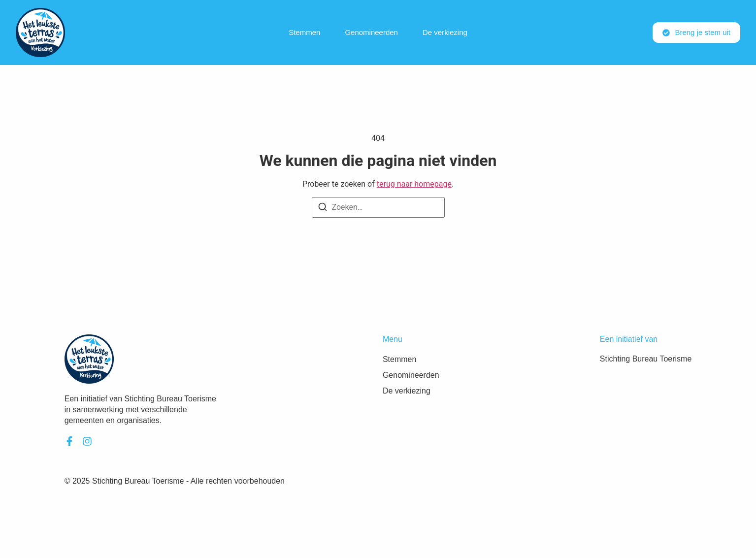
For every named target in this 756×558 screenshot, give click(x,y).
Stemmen (304, 32)
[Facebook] (69, 441)
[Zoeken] (323, 209)
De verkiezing (445, 32)
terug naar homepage (414, 184)
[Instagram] (87, 441)
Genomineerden (371, 32)
